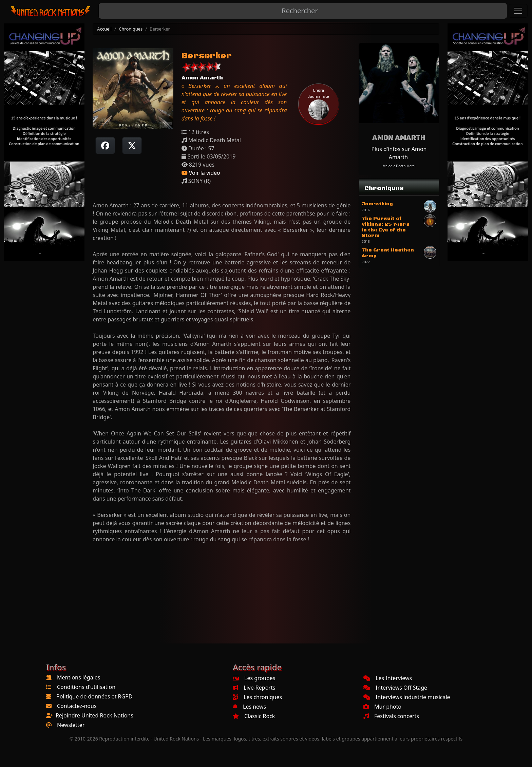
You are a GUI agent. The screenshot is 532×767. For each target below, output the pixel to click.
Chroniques (131, 29)
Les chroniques (257, 697)
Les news (249, 707)
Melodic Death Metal (399, 166)
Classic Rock (254, 716)
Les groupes (254, 678)
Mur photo (382, 707)
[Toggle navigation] (518, 11)
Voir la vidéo (201, 173)
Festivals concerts (391, 716)
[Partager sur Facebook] (105, 146)
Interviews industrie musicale (407, 697)
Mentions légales (79, 677)
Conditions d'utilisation (86, 687)
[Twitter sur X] (132, 146)
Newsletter (71, 725)
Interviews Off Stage (395, 688)
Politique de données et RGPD (94, 696)
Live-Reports (254, 688)
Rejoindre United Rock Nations (94, 715)
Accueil (104, 29)
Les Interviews (388, 678)
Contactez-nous (77, 706)
